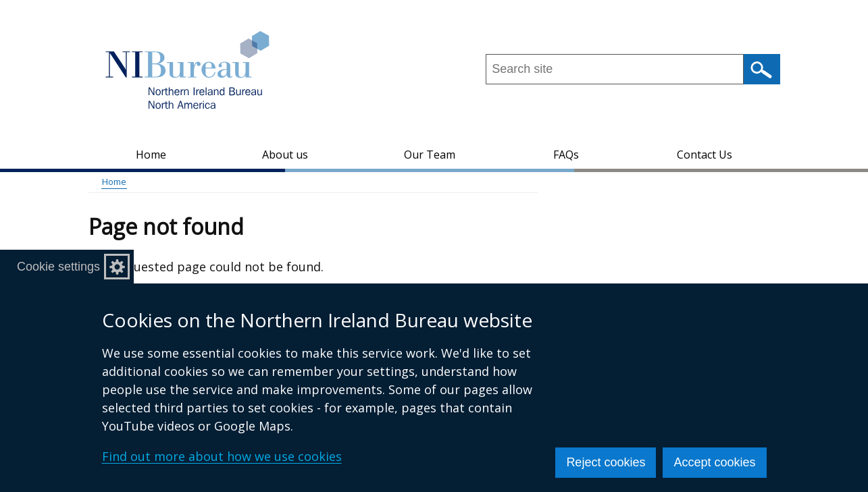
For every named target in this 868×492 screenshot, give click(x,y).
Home (151, 155)
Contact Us (705, 155)
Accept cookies (714, 462)
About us (285, 155)
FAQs (566, 155)
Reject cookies (606, 462)
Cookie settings (58, 267)
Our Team (430, 155)
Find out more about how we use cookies (222, 456)
